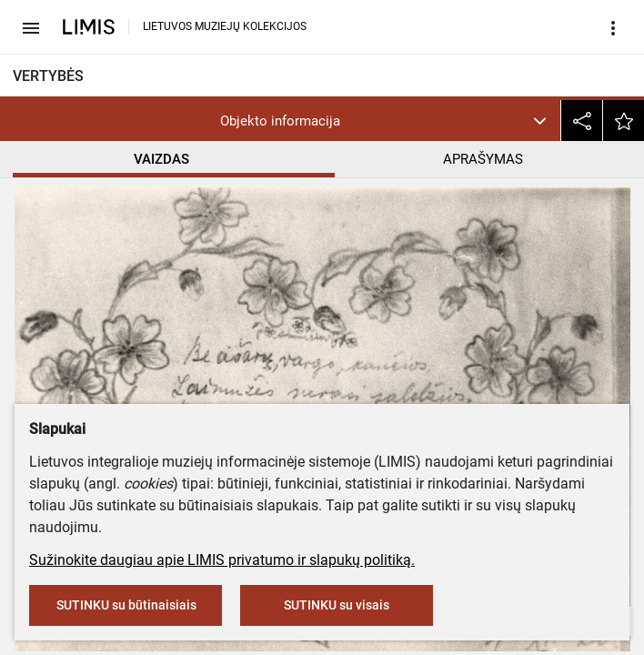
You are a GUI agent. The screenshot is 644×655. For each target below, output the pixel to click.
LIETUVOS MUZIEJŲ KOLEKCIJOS (225, 26)
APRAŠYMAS (483, 159)
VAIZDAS (161, 159)
